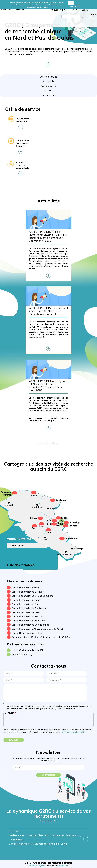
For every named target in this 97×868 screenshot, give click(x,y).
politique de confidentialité (73, 732)
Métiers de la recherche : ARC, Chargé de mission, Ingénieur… (47, 838)
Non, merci (74, 6)
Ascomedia (63, 865)
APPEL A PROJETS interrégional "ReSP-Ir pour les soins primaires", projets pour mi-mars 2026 (48, 386)
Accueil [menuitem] (36, 14)
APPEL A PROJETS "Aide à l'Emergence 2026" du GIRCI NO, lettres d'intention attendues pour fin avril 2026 (48, 236)
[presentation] (48, 720)
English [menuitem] (94, 16)
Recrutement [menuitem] (48, 95)
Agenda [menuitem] (74, 10)
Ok (71, 3)
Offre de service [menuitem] (48, 77)
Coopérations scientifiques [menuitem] (58, 10)
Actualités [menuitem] (49, 81)
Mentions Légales (37, 865)
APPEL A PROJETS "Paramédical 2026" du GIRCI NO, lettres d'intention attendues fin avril (48, 311)
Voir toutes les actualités (49, 443)
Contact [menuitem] (48, 90)
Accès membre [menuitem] (85, 10)
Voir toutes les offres (48, 821)
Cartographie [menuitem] (48, 86)
